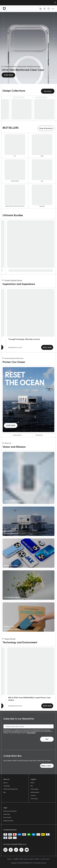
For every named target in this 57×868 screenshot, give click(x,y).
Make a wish (47, 766)
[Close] (55, 3)
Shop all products (46, 128)
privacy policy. (31, 733)
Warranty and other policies (10, 811)
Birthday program (35, 792)
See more (48, 91)
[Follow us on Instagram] (5, 850)
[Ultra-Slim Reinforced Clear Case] (10, 80)
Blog (4, 792)
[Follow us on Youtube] (27, 850)
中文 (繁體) (15, 859)
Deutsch (32, 859)
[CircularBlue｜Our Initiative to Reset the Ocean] (26, 671)
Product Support (35, 789)
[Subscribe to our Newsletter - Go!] (47, 739)
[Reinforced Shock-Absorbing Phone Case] (29, 80)
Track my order (34, 799)
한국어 (48, 859)
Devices (33, 783)
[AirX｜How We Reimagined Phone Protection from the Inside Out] (26, 313)
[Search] (49, 9)
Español (37, 859)
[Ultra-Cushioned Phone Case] (47, 80)
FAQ (32, 786)
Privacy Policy (7, 814)
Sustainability (7, 786)
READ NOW (43, 347)
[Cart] (40, 9)
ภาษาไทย (43, 859)
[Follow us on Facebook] (11, 850)
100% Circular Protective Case (10, 789)
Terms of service (7, 817)
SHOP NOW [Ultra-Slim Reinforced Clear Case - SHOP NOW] (8, 75)
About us (6, 783)
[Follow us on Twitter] (21, 850)
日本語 (21, 859)
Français (26, 859)
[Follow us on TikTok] (16, 850)
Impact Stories (9, 639)
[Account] (45, 9)
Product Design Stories (12, 280)
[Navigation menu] (53, 9)
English (9, 859)
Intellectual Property (8, 821)
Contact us (33, 795)
